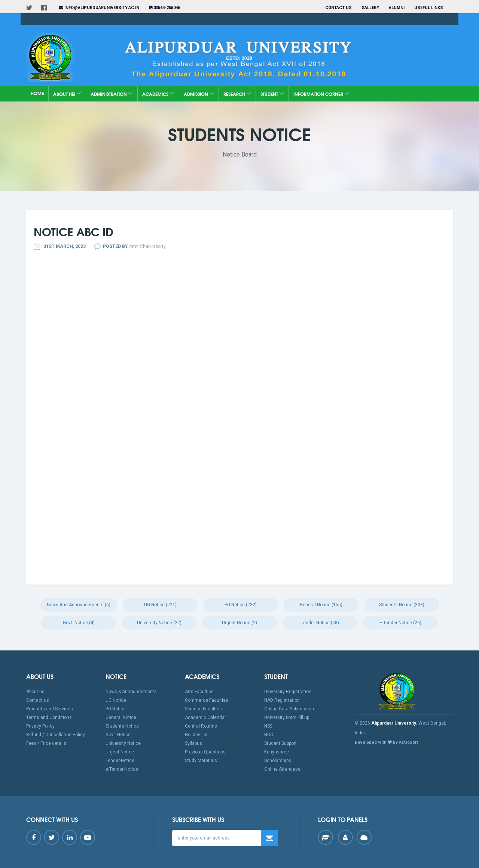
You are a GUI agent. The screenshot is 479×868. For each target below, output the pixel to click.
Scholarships (278, 761)
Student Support (280, 743)
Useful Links (429, 8)
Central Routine (201, 726)
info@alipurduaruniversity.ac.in (99, 8)
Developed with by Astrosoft (386, 742)
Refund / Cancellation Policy (56, 735)
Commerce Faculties (207, 700)
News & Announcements (131, 692)
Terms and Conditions (49, 717)
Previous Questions (205, 752)
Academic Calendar (205, 717)
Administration (112, 93)
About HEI (67, 93)
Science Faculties (203, 709)
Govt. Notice (118, 735)
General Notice (121, 717)
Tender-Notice (120, 761)
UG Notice (116, 700)
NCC (269, 735)
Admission (199, 93)
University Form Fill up (287, 717)
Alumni (397, 8)
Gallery (370, 8)
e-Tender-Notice (122, 769)
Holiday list (196, 735)
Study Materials (201, 761)
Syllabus (193, 743)
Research (237, 93)
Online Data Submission (289, 709)
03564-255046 (164, 8)
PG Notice (116, 709)
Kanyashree (277, 752)
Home (37, 93)
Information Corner (321, 93)
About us (35, 692)
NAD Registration (282, 700)
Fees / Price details (46, 743)
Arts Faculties (199, 692)
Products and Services (50, 709)
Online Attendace (282, 769)
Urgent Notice (120, 752)
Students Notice (122, 726)
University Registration (288, 692)
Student (272, 93)
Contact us (338, 8)
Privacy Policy (40, 726)
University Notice (123, 743)
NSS (268, 726)
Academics (158, 93)
